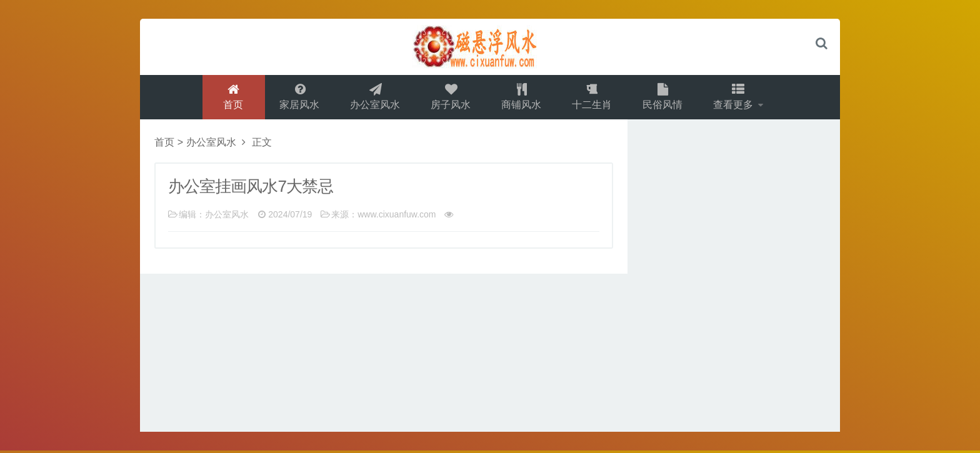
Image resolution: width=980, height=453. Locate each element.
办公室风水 (374, 98)
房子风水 (450, 98)
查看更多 (736, 98)
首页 (231, 98)
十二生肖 (592, 98)
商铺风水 (521, 98)
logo (490, 47)
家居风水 (297, 98)
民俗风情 (664, 98)
